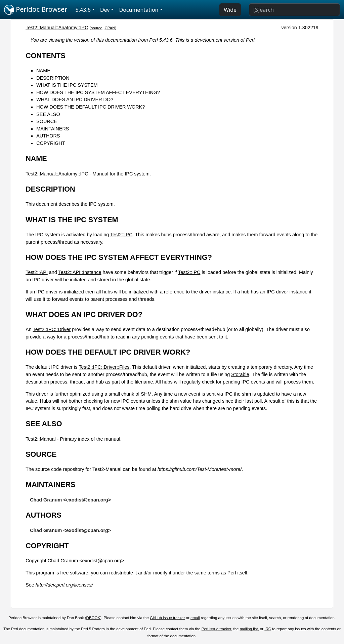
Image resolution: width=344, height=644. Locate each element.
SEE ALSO (48, 114)
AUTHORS (48, 136)
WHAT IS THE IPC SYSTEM (67, 85)
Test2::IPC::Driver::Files (104, 367)
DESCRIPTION (53, 78)
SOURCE (47, 121)
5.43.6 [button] (83, 10)
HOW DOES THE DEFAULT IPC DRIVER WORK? (91, 107)
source (97, 28)
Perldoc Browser (36, 10)
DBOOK (93, 618)
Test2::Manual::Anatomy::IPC (57, 28)
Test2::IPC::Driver (52, 329)
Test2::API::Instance (80, 272)
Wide (230, 10)
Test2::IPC (121, 235)
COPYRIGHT (51, 143)
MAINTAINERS (53, 129)
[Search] (294, 10)
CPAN (110, 28)
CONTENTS (46, 56)
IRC (268, 629)
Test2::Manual (41, 439)
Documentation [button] (139, 10)
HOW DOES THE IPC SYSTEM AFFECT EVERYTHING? (98, 92)
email (195, 618)
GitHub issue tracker (167, 618)
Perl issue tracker (216, 629)
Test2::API (37, 272)
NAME (43, 71)
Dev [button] (105, 10)
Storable (240, 374)
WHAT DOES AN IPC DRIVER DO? (75, 99)
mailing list (249, 629)
